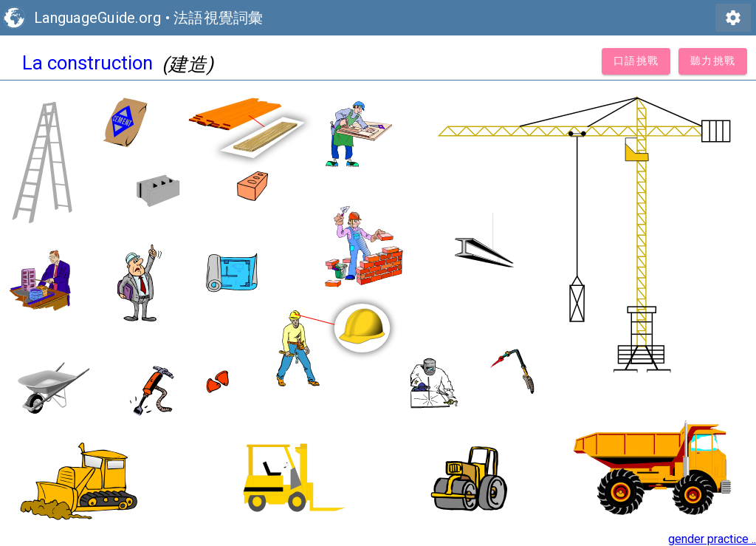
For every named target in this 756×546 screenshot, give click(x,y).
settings (733, 18)
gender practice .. (712, 539)
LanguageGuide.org (97, 18)
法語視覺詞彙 (219, 18)
